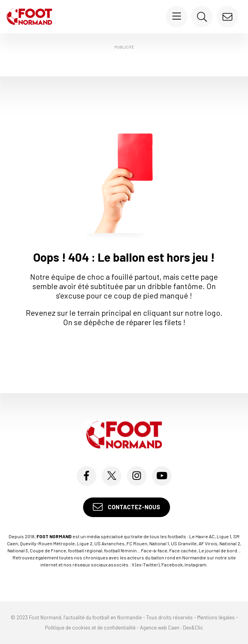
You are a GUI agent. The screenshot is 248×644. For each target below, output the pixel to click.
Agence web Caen (160, 628)
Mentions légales (216, 617)
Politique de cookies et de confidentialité (90, 628)
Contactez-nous (127, 507)
